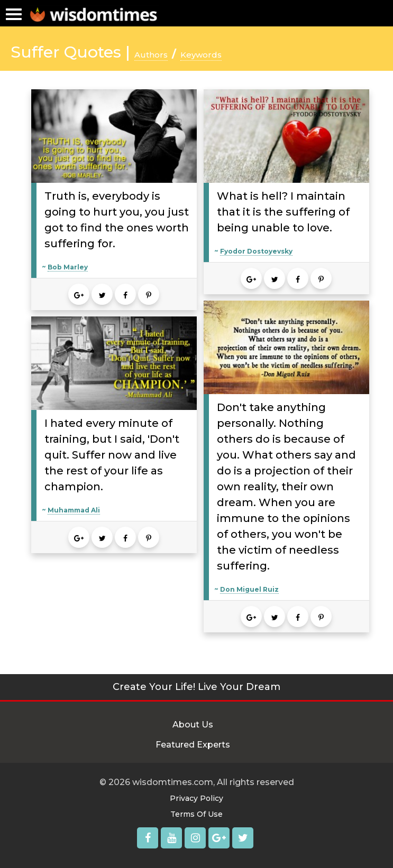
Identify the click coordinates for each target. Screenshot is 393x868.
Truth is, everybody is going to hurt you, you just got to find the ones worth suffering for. (117, 220)
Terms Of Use (196, 814)
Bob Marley (68, 267)
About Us (193, 725)
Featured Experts (193, 745)
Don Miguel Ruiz (249, 589)
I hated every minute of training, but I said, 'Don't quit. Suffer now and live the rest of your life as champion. (112, 455)
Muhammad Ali (74, 510)
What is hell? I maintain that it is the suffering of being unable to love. (283, 212)
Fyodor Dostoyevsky (256, 251)
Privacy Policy (196, 798)
